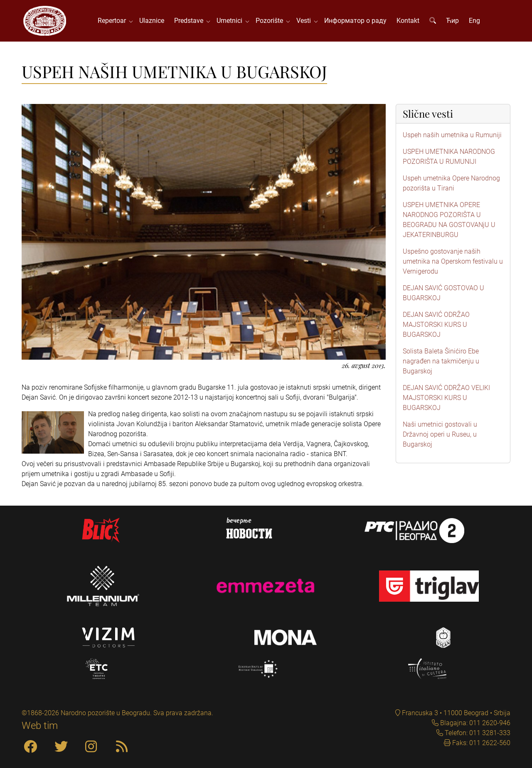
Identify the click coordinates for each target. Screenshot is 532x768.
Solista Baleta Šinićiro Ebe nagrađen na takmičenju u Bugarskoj (441, 361)
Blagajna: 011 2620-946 (474, 723)
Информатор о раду (355, 21)
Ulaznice (152, 21)
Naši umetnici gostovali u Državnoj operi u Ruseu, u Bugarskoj (440, 434)
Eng (474, 21)
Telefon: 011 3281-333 (477, 733)
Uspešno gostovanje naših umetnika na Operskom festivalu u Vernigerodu (453, 261)
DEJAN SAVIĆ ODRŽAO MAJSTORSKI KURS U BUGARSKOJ (436, 325)
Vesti (305, 21)
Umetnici (231, 21)
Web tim (40, 726)
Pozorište (271, 21)
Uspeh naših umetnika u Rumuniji (452, 135)
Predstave (190, 21)
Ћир (452, 21)
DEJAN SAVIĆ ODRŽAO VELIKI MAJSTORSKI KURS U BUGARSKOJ (446, 398)
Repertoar (113, 21)
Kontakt (408, 21)
